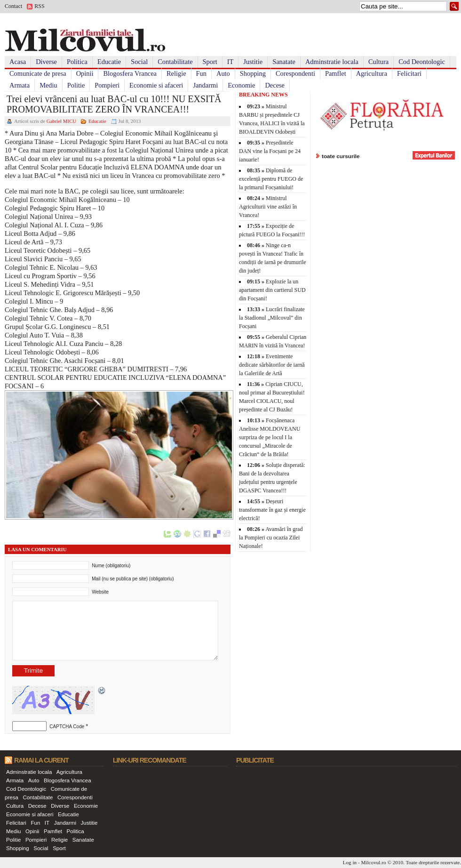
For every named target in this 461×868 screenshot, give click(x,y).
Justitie (253, 62)
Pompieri (107, 85)
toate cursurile (341, 156)
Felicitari (409, 73)
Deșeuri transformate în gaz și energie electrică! (272, 510)
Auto (223, 73)
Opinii (85, 73)
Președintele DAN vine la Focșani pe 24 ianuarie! (270, 151)
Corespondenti (295, 73)
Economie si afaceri (156, 85)
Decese (275, 85)
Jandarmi (205, 85)
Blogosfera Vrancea (130, 73)
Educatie (109, 62)
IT (230, 62)
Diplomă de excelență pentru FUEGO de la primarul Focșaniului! (271, 179)
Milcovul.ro (373, 862)
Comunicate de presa (38, 73)
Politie (76, 85)
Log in (350, 862)
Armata (20, 85)
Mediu (48, 85)
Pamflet (336, 73)
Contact (13, 6)
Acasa (18, 62)
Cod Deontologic (422, 62)
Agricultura (372, 73)
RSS (39, 6)
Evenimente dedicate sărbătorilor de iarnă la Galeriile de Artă (272, 365)
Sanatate (284, 62)
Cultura (378, 62)
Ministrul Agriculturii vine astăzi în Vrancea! (268, 207)
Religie (176, 73)
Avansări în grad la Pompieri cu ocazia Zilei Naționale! (271, 538)
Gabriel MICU (61, 121)
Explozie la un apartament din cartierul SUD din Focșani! (272, 290)
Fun (201, 73)
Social (139, 62)
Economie (241, 85)
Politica (77, 62)
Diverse (46, 62)
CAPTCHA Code (67, 727)
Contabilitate (175, 62)
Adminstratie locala (332, 62)
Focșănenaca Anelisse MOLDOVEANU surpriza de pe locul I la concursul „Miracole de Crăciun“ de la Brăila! (270, 437)
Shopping (253, 73)
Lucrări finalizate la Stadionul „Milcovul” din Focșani (272, 318)
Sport (210, 62)
